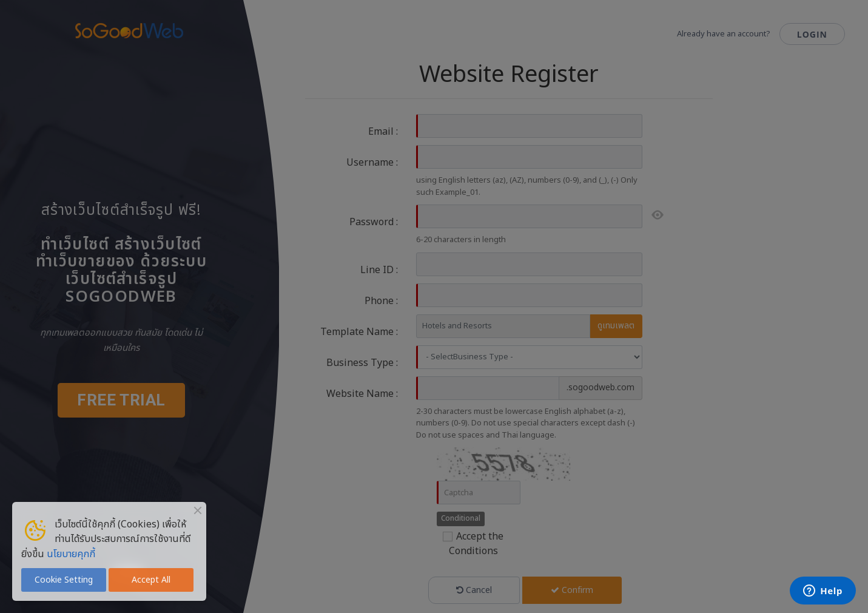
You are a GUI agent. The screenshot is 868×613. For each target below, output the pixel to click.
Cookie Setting (64, 580)
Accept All (151, 580)
